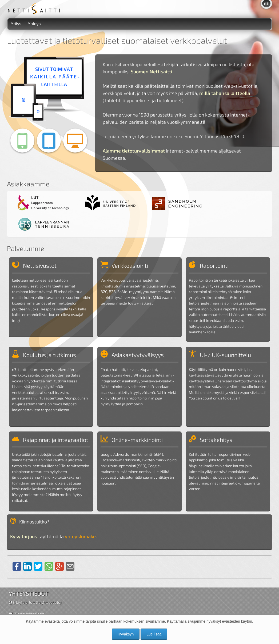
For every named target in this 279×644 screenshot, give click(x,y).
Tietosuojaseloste (30, 614)
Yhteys (34, 24)
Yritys (16, 24)
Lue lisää (154, 634)
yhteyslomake (80, 536)
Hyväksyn (126, 634)
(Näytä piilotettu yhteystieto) (37, 602)
